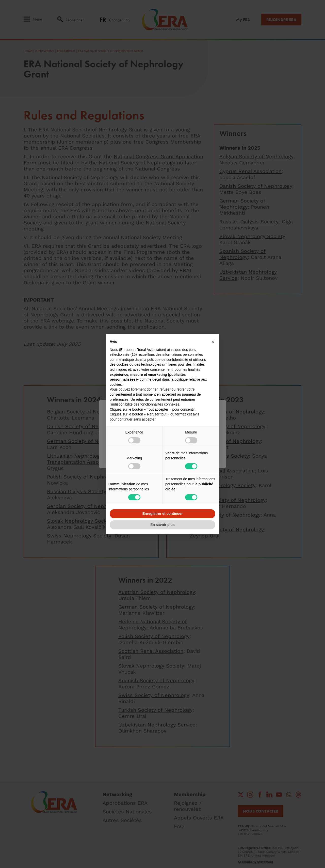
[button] (213, 342)
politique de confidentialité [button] (168, 360)
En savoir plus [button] (162, 525)
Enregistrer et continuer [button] (163, 514)
